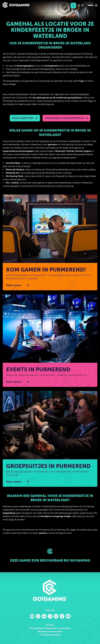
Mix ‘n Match (12, 183)
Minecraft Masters (15, 170)
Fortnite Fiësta (13, 163)
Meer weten (14, 285)
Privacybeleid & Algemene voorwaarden (50, 628)
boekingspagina (25, 66)
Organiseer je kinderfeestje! (64, 118)
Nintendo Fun (13, 173)
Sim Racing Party (14, 176)
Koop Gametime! (23, 118)
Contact (50, 625)
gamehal (53, 144)
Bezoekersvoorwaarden (50, 631)
